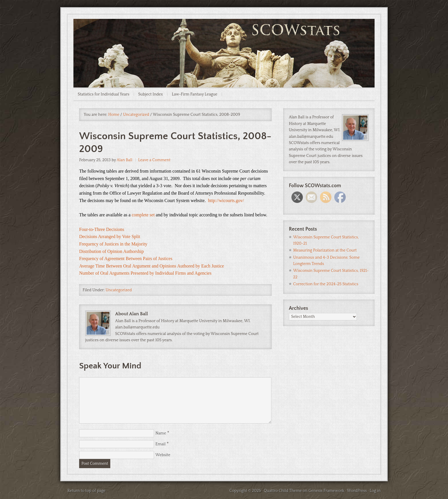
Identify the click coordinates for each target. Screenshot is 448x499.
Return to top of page (86, 491)
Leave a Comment (154, 160)
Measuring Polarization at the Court (325, 250)
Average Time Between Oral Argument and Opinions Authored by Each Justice (152, 266)
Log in (375, 491)
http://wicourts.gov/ (226, 200)
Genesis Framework (326, 491)
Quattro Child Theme (283, 491)
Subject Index (151, 94)
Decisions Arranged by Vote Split (110, 236)
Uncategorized (119, 290)
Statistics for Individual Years (104, 94)
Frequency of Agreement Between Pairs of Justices (126, 259)
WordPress (357, 491)
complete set (144, 215)
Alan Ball (124, 160)
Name (161, 433)
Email (161, 444)
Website (163, 455)
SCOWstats (224, 36)
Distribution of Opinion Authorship (111, 251)
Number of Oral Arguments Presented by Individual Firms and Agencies (145, 273)
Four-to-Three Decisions (102, 229)
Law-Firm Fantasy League (195, 94)
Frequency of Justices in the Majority (113, 244)
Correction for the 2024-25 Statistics (326, 284)
